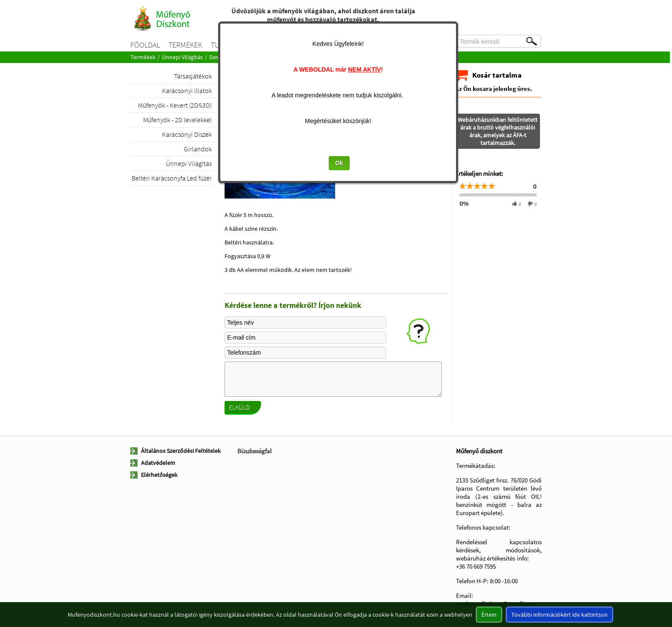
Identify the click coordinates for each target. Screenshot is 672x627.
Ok (339, 163)
